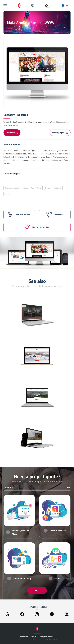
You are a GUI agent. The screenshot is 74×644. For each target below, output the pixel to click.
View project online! (41, 227)
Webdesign (58, 188)
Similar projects (60, 133)
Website (7, 194)
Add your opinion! (23, 215)
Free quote (12, 133)
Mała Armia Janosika (12, 188)
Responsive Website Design (32, 188)
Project (48, 188)
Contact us (59, 215)
